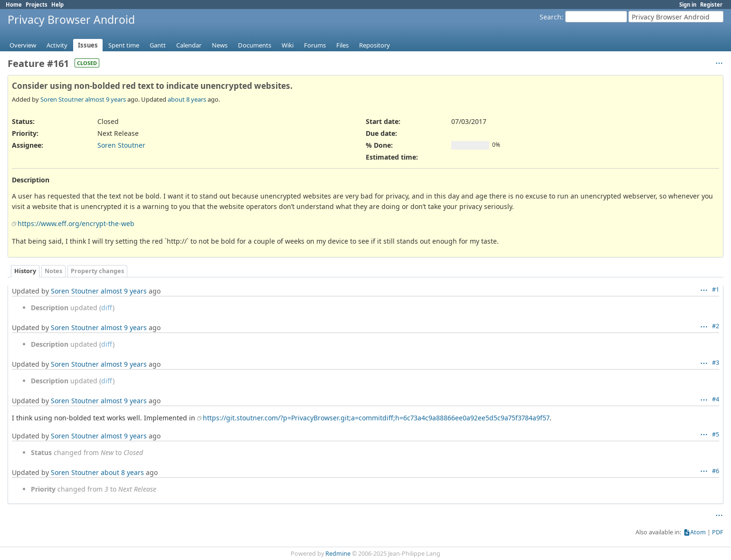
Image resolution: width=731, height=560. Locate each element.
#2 (716, 326)
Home (14, 5)
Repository (375, 45)
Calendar (189, 45)
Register (711, 5)
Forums (315, 45)
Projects (37, 5)
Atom (698, 532)
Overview (23, 45)
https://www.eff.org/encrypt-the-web (76, 223)
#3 (716, 363)
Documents (255, 45)
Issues (88, 45)
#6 (716, 471)
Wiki (288, 45)
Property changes (97, 271)
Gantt (158, 45)
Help (57, 5)
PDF (718, 532)
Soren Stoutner (62, 99)
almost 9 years (105, 99)
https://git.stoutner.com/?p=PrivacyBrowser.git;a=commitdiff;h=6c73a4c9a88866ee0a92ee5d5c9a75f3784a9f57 (376, 418)
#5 (716, 434)
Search (551, 17)
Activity (57, 45)
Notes (53, 271)
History (25, 271)
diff (107, 308)
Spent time (124, 45)
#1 (716, 289)
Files (342, 45)
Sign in (688, 5)
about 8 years (187, 99)
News (220, 45)
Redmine (338, 554)
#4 (716, 399)
